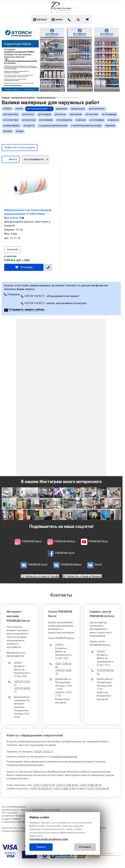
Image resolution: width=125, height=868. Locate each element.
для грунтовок (11, 114)
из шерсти (29, 126)
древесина (62, 109)
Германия (110, 126)
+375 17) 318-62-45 (41, 789)
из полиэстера (11, 120)
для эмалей (76, 114)
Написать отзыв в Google (42, 576)
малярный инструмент (23, 97)
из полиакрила (64, 120)
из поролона (29, 120)
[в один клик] (48, 267)
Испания (8, 131)
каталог (40, 19)
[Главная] (61, 12)
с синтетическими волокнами (86, 126)
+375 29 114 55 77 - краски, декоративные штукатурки (54, 303)
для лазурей (44, 114)
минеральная (78, 109)
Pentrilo (19, 109)
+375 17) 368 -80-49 (91, 785)
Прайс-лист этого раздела (20, 147)
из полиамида (109, 114)
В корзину (27, 267)
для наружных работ (37, 109)
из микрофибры (11, 126)
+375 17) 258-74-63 (64, 789)
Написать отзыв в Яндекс (84, 576)
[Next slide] (116, 60)
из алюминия (46, 120)
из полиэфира (97, 120)
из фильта (113, 120)
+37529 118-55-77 (43, 752)
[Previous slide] (7, 60)
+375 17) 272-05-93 (98, 789)
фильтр (11, 159)
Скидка (20, 131)
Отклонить (85, 847)
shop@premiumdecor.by (65, 757)
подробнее (12, 250)
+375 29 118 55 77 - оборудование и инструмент (50, 296)
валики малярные (46, 97)
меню (57, 19)
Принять (41, 847)
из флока (81, 120)
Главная (6, 97)
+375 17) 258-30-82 (67, 785)
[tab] (60, 90)
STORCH (7, 109)
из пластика (92, 114)
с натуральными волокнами (53, 126)
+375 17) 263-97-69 (44, 785)
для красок (28, 114)
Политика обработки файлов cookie (49, 839)
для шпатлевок (97, 109)
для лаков (60, 114)
